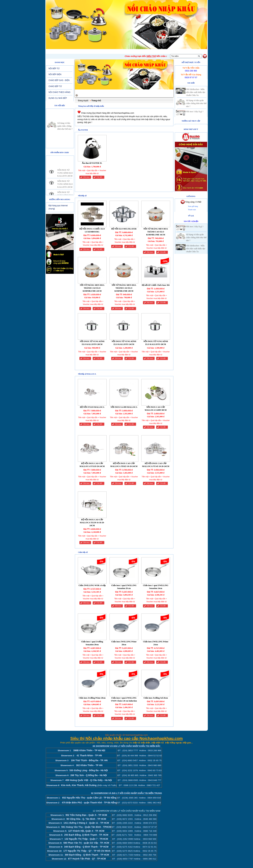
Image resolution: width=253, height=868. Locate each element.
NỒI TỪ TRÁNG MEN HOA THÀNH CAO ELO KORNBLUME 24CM (92, 288)
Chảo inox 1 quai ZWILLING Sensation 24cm (156, 587)
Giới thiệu (72, 51)
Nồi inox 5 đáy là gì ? (195, 112)
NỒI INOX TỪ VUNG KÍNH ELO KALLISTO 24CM (124, 343)
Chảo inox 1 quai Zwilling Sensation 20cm (92, 643)
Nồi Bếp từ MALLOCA (87, 374)
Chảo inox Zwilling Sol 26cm (156, 698)
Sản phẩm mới (118, 51)
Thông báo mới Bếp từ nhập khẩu (91, 106)
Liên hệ (156, 51)
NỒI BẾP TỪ (54, 69)
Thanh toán (192, 210)
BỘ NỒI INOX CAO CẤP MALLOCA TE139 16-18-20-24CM (92, 523)
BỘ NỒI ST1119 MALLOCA (92, 407)
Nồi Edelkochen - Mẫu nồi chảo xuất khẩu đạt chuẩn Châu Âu (196, 92)
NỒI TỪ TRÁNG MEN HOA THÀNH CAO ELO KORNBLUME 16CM (156, 232)
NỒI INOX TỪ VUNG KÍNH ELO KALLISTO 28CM (65, 177)
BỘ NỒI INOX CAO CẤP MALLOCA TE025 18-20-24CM (124, 465)
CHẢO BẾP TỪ (55, 86)
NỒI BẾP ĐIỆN (55, 74)
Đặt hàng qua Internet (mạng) (58, 207)
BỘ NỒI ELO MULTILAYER (124, 229)
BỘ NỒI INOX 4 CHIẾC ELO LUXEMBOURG (92, 230)
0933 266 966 (191, 71)
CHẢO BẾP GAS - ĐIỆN (59, 80)
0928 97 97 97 (191, 78)
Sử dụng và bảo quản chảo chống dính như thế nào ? (65, 130)
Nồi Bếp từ (82, 196)
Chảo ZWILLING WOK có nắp (92, 585)
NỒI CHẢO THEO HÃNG (60, 92)
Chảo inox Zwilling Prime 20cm (92, 698)
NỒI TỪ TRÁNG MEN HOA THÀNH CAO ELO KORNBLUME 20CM (124, 288)
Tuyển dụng (139, 51)
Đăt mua (86, 177)
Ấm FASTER (83, 130)
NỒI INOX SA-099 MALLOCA (124, 407)
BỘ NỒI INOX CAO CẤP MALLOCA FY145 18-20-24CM (156, 465)
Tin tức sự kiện (191, 221)
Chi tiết (99, 177)
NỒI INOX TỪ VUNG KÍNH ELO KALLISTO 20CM (65, 188)
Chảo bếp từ (83, 552)
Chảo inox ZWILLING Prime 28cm (124, 643)
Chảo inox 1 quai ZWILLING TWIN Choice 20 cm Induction (124, 699)
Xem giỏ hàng (193, 206)
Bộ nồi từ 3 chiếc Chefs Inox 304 (156, 285)
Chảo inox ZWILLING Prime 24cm (156, 643)
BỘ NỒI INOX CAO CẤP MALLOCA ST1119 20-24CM (92, 465)
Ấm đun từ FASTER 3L (92, 163)
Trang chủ (96, 101)
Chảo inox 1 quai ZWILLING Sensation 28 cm (124, 587)
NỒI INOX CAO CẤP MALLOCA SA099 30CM (156, 409)
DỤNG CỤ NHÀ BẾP (58, 98)
